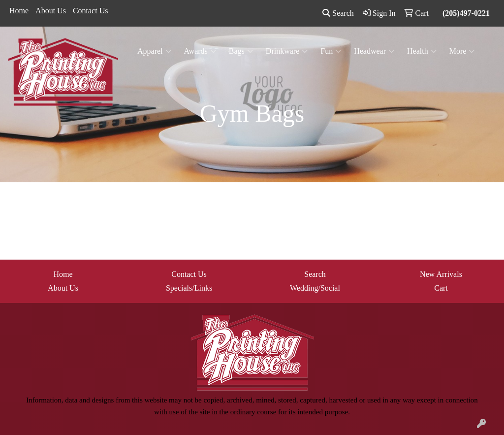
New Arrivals (441, 274)
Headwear (374, 51)
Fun (331, 51)
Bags (241, 51)
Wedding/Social (315, 288)
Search (338, 13)
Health (422, 51)
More (462, 51)
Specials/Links (189, 288)
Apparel (154, 51)
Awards (200, 51)
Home (19, 11)
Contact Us (91, 11)
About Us (51, 11)
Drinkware (287, 51)
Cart (441, 288)
